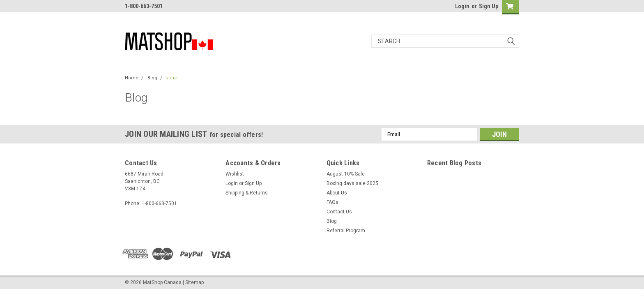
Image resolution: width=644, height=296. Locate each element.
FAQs (332, 202)
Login (462, 6)
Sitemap (194, 282)
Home (132, 78)
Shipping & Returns (247, 193)
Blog (152, 78)
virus (171, 78)
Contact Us (339, 212)
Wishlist (235, 174)
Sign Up (489, 6)
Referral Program (346, 231)
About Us (337, 193)
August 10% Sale (346, 174)
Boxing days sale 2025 (352, 183)
